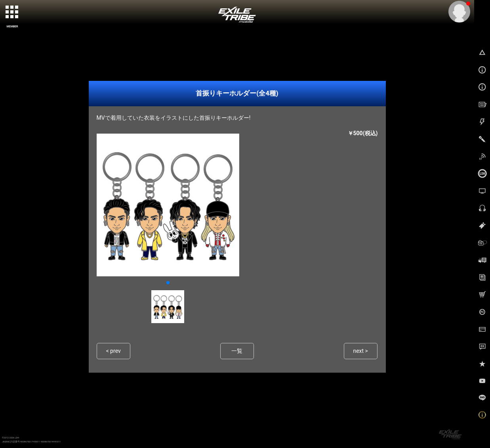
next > (360, 351)
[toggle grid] (12, 12)
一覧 (237, 351)
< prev (113, 351)
